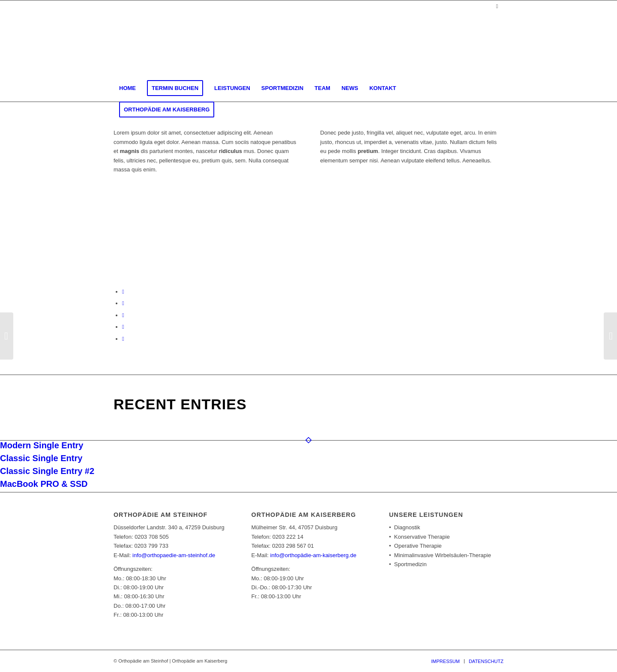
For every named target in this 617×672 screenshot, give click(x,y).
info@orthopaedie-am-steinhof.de (174, 555)
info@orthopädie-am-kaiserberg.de (313, 555)
